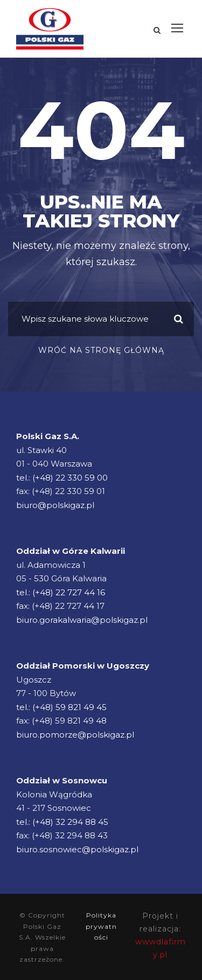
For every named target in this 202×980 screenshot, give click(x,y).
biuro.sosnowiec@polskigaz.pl (77, 849)
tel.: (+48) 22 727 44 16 (61, 592)
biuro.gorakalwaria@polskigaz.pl (82, 620)
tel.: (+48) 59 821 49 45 (61, 707)
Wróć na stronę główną (101, 350)
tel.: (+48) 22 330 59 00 (62, 478)
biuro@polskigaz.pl (55, 505)
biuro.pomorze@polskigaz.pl (75, 735)
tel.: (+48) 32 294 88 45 (62, 822)
